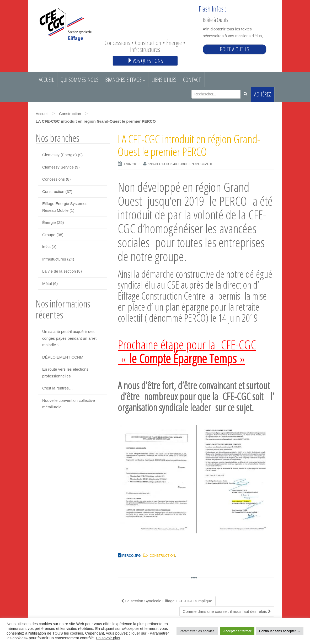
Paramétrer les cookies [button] (197, 631)
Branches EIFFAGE (125, 80)
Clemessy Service (58, 167)
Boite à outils (234, 49)
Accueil (46, 80)
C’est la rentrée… (58, 388)
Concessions (54, 179)
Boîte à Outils (215, 20)
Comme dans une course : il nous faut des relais (227, 611)
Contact (192, 80)
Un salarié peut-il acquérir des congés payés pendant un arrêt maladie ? (69, 338)
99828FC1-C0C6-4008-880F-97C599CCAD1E (181, 164)
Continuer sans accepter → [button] (280, 631)
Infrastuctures (54, 259)
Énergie (49, 222)
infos (46, 247)
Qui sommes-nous (80, 80)
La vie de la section (59, 271)
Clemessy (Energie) (60, 155)
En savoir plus (108, 638)
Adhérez (263, 94)
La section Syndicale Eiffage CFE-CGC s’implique (167, 601)
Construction (70, 114)
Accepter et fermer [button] (237, 631)
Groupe (49, 235)
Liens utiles (164, 80)
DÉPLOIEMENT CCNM (63, 357)
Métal (47, 283)
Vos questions (145, 61)
